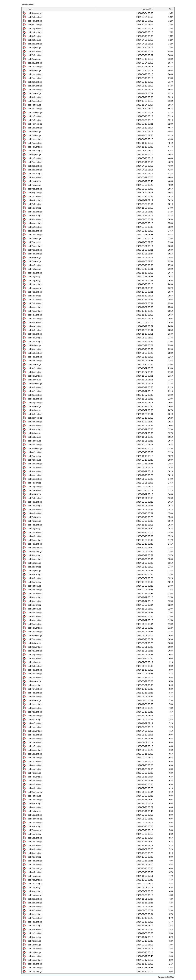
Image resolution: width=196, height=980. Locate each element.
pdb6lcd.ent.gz (35, 601)
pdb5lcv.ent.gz (35, 208)
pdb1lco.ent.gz (35, 467)
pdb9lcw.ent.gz (35, 635)
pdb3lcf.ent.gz (35, 406)
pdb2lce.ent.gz (35, 490)
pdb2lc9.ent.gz (35, 170)
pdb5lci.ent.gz (34, 132)
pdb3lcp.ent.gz (35, 655)
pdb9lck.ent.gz (35, 216)
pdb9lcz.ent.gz (35, 540)
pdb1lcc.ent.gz (35, 960)
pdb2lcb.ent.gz (35, 166)
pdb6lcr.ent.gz (35, 380)
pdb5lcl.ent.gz (34, 563)
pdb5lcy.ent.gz (35, 605)
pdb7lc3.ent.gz (35, 196)
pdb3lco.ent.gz (35, 658)
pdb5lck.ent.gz (35, 574)
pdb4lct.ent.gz (35, 364)
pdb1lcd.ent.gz (35, 838)
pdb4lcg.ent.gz (35, 765)
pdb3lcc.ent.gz (35, 880)
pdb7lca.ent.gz (35, 162)
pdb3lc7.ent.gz (35, 395)
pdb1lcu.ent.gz (35, 593)
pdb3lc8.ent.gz (35, 578)
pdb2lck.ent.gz (35, 32)
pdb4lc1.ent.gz (35, 452)
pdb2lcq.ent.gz (35, 74)
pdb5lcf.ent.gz (35, 700)
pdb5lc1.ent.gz (35, 227)
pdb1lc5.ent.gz (35, 746)
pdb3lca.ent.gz (35, 674)
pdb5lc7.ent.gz (35, 910)
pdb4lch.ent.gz (35, 788)
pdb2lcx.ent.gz (35, 151)
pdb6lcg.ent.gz (35, 403)
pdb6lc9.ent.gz (35, 330)
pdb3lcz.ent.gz (35, 891)
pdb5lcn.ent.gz (35, 479)
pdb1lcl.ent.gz (34, 945)
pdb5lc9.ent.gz (35, 212)
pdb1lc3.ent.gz (35, 815)
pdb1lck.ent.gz (35, 926)
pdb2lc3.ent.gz (35, 158)
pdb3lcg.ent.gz (35, 372)
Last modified (147, 9)
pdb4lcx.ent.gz (35, 147)
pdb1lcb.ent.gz (35, 758)
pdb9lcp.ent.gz (35, 193)
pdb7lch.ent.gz (35, 303)
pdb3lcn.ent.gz (35, 590)
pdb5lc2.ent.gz (35, 616)
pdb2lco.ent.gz (35, 899)
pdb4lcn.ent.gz (35, 781)
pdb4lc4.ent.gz (35, 326)
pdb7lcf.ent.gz (35, 105)
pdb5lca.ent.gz (35, 708)
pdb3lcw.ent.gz (35, 448)
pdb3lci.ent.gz (34, 433)
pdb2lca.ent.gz (35, 101)
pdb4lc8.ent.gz (35, 513)
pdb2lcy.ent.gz (35, 280)
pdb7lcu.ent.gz (35, 670)
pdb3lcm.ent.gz (35, 548)
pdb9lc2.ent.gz (35, 666)
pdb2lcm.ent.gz (35, 418)
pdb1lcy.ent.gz (35, 834)
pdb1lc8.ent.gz (35, 754)
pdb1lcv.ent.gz (35, 887)
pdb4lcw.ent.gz (35, 288)
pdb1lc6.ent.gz (35, 128)
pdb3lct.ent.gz (35, 643)
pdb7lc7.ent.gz (35, 918)
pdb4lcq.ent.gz (35, 677)
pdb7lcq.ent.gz (35, 525)
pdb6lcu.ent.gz (35, 273)
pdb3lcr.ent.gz (35, 460)
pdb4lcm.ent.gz (35, 124)
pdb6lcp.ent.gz (35, 349)
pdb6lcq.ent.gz (35, 956)
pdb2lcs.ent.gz (35, 139)
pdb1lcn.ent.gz (35, 865)
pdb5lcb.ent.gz (35, 322)
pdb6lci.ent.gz (34, 70)
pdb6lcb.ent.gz (35, 964)
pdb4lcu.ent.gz (35, 475)
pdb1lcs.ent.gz (35, 704)
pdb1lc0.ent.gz (35, 823)
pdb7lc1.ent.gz (35, 299)
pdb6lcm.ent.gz (35, 819)
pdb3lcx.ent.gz (35, 429)
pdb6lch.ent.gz (35, 849)
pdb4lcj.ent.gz (34, 185)
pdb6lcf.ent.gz (35, 586)
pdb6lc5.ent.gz (35, 414)
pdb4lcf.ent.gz (35, 796)
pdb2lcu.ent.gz (35, 44)
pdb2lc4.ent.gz (35, 86)
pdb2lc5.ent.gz (35, 120)
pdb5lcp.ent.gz (35, 399)
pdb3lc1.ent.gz (35, 368)
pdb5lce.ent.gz (35, 613)
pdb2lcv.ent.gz (35, 567)
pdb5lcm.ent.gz (35, 551)
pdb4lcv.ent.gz (35, 483)
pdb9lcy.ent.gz (35, 582)
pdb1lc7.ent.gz (35, 761)
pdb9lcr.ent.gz (35, 258)
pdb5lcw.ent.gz (35, 13)
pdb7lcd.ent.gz (35, 693)
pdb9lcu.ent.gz (35, 624)
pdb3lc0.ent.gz (35, 712)
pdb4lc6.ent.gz (35, 536)
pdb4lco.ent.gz (35, 800)
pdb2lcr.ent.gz (35, 181)
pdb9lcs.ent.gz (35, 914)
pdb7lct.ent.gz (35, 517)
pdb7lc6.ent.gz (35, 204)
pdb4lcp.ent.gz (35, 769)
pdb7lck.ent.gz (35, 777)
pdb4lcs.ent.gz (35, 685)
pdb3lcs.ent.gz (35, 647)
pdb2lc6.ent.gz (35, 90)
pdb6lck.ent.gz (35, 338)
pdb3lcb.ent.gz (35, 97)
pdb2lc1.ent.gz (35, 63)
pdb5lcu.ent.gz (35, 445)
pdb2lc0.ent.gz (35, 17)
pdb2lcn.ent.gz (35, 903)
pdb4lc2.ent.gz (35, 872)
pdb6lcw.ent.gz (35, 383)
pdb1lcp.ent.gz (35, 487)
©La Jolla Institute (166, 977)
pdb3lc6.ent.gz (35, 464)
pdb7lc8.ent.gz (35, 357)
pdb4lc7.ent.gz (35, 723)
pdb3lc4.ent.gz (35, 509)
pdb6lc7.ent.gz (35, 315)
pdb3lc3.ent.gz (35, 651)
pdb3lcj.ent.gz (34, 941)
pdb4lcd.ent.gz (35, 235)
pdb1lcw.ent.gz (35, 895)
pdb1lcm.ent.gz (35, 971)
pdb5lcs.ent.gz (35, 555)
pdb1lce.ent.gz (35, 742)
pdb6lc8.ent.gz (35, 334)
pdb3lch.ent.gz (35, 422)
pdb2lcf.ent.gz (35, 40)
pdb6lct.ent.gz (35, 494)
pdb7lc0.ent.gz (35, 55)
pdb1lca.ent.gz (35, 727)
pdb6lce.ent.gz (35, 716)
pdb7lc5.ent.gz (35, 922)
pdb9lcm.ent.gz (35, 792)
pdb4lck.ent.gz (35, 200)
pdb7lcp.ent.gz (35, 639)
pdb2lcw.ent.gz (35, 112)
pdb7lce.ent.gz (35, 143)
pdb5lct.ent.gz (35, 437)
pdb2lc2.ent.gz (35, 109)
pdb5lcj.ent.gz (34, 571)
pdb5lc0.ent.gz (35, 739)
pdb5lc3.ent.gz (35, 632)
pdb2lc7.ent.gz (35, 116)
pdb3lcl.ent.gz (34, 410)
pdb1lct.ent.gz (35, 811)
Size (171, 9)
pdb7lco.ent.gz (35, 532)
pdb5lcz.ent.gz (35, 719)
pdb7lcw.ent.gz (35, 830)
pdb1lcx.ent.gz (35, 731)
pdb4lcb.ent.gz (35, 861)
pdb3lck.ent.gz (35, 826)
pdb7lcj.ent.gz (34, 773)
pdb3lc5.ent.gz (35, 845)
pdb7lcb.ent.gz (35, 968)
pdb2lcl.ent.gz (34, 238)
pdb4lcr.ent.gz (35, 681)
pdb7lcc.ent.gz (35, 341)
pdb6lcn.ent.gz (35, 254)
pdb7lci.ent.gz (34, 521)
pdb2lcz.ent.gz (35, 284)
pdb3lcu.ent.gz (35, 853)
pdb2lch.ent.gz (35, 82)
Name (31, 9)
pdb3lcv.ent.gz (35, 857)
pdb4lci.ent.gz (34, 876)
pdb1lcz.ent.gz (35, 884)
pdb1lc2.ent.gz (35, 67)
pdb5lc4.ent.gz (35, 361)
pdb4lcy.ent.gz (35, 529)
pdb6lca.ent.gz (35, 620)
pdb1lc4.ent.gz (35, 949)
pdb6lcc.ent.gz (35, 597)
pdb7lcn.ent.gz (35, 21)
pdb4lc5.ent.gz (35, 784)
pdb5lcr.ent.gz (35, 441)
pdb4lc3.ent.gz (35, 265)
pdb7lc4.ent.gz (35, 689)
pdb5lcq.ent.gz (35, 425)
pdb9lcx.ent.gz (35, 559)
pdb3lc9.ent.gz (35, 929)
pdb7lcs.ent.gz (35, 506)
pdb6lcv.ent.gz (35, 296)
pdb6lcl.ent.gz (34, 345)
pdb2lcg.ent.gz (35, 78)
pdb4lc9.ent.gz (35, 502)
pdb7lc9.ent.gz (35, 735)
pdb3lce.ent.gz (35, 471)
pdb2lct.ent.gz (35, 93)
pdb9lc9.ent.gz (35, 250)
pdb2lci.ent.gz (34, 59)
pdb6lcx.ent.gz (35, 376)
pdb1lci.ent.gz (34, 662)
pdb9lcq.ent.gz (35, 189)
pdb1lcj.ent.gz (34, 952)
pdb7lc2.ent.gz (35, 498)
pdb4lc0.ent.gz (35, 544)
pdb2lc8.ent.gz (35, 231)
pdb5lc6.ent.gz (35, 907)
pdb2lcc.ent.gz (35, 174)
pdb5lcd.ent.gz (35, 219)
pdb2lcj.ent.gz (34, 48)
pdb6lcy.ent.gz (35, 937)
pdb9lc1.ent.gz (35, 25)
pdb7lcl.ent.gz (34, 135)
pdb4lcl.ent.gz (34, 269)
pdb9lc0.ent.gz (35, 51)
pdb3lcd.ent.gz (35, 842)
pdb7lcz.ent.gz (35, 246)
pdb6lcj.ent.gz (34, 154)
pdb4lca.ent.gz (35, 319)
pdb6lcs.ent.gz (35, 803)
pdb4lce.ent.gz (35, 807)
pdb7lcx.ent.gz (35, 311)
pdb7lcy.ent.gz (35, 242)
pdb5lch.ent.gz (35, 697)
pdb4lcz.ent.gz (35, 223)
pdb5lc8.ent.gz (35, 353)
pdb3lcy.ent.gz (35, 277)
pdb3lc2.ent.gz (35, 387)
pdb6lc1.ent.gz (35, 391)
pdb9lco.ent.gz (35, 177)
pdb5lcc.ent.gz (35, 750)
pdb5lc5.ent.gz (35, 36)
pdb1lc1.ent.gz (35, 933)
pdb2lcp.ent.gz (35, 28)
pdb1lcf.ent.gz (35, 609)
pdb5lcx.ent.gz (35, 628)
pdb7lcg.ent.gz (35, 292)
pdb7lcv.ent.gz (35, 456)
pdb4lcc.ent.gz (35, 307)
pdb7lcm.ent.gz (35, 868)
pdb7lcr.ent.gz (35, 261)
